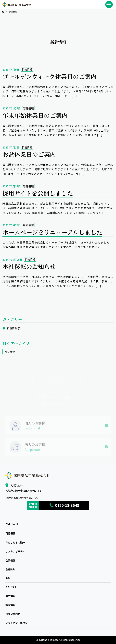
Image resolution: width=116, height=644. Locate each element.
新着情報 (27, 69)
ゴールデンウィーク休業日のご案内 (50, 76)
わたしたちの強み (15, 542)
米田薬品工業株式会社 (16, 5)
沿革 (8, 578)
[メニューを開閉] (109, 5)
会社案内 (10, 569)
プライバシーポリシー (18, 623)
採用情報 (10, 596)
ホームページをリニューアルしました (52, 232)
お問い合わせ (13, 614)
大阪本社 (17, 485)
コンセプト (11, 587)
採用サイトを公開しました (38, 193)
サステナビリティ (15, 551)
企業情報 (10, 560)
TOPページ (12, 524)
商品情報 (10, 533)
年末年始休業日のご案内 (35, 115)
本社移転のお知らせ (29, 266)
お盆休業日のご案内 (29, 154)
